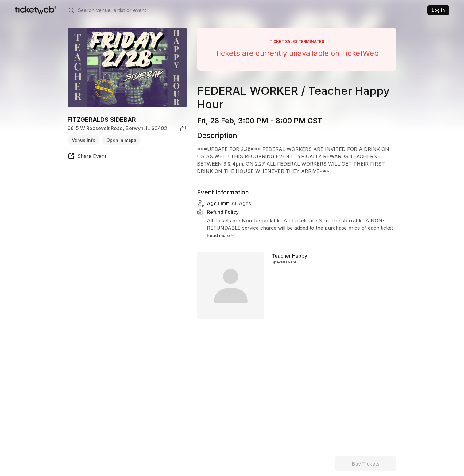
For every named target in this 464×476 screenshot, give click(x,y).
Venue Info (84, 140)
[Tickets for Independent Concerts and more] (35, 10)
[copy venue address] (183, 129)
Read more (221, 236)
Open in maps (121, 140)
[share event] (87, 157)
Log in (438, 10)
